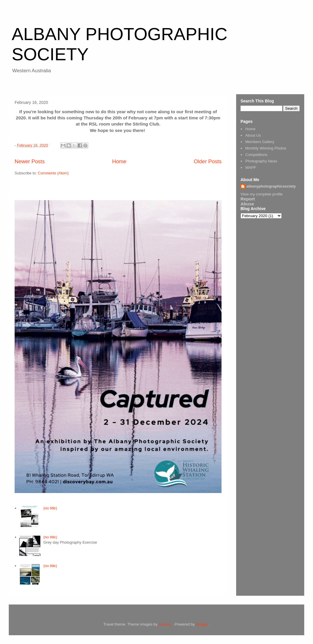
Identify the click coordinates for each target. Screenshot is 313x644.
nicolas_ (166, 624)
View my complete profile (262, 194)
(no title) (50, 508)
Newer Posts (30, 162)
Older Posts (208, 162)
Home (119, 162)
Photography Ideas (261, 161)
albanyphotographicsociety (271, 186)
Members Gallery (260, 142)
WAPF (251, 168)
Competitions (256, 155)
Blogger (202, 624)
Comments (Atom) (53, 173)
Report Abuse (248, 201)
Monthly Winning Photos (266, 148)
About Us (253, 135)
